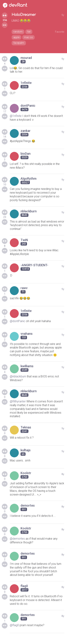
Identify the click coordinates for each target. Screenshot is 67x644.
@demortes (17, 539)
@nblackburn (18, 376)
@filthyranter (18, 401)
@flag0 (14, 625)
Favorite (60, 32)
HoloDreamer (24, 15)
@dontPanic (18, 321)
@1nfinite (16, 116)
